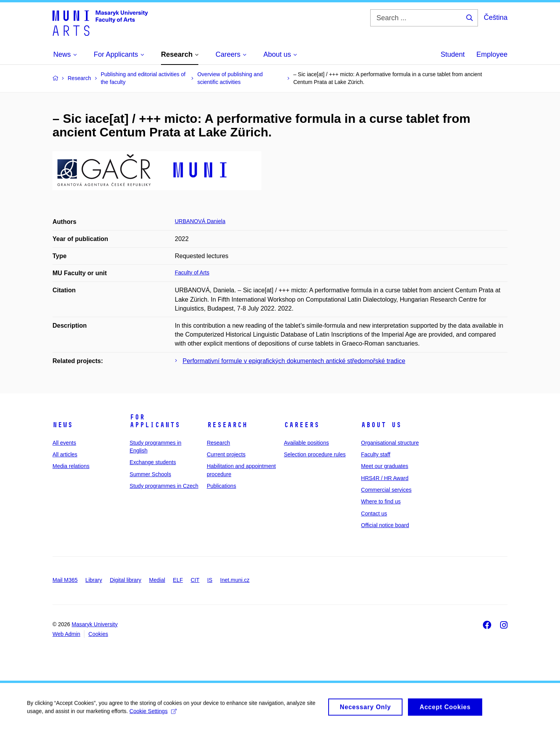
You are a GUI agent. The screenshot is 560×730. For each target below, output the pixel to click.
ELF (178, 580)
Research (227, 425)
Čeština (496, 17)
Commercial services (386, 490)
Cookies (98, 634)
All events (64, 443)
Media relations (71, 466)
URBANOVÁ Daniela (200, 221)
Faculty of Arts (192, 272)
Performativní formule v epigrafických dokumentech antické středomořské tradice (294, 361)
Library (94, 580)
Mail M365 (65, 580)
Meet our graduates (384, 466)
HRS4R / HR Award (385, 478)
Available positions (306, 443)
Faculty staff (375, 454)
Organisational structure (390, 443)
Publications (222, 486)
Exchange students (153, 462)
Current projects (226, 454)
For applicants (155, 421)
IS (210, 580)
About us (381, 425)
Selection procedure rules (315, 454)
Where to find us (381, 501)
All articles (65, 454)
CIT (195, 580)
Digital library (125, 580)
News (63, 425)
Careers (302, 425)
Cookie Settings (153, 714)
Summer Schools (150, 474)
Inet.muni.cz (235, 580)
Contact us (374, 513)
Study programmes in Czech (164, 486)
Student (453, 54)
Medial (157, 580)
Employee (492, 54)
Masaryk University (94, 624)
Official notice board (385, 525)
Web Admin (66, 634)
